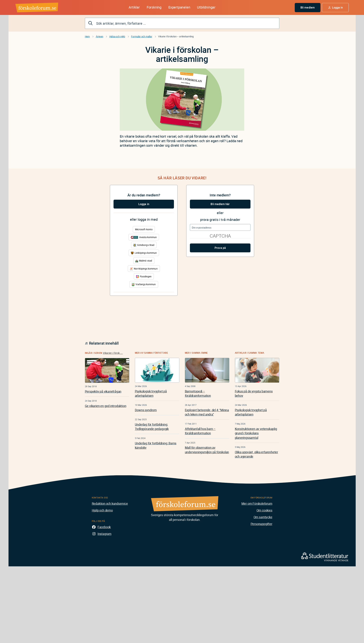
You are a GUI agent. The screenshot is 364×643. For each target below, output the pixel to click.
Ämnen (100, 36)
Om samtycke (263, 517)
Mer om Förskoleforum (257, 503)
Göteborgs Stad (144, 245)
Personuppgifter (262, 524)
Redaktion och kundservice (110, 503)
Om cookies (264, 510)
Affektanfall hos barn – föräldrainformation (200, 431)
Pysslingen (144, 276)
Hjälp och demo (102, 510)
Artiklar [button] (134, 7)
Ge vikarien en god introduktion (106, 406)
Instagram (104, 534)
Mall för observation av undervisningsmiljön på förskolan (207, 450)
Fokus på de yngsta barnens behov (254, 393)
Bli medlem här (220, 204)
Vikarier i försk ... (113, 353)
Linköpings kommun (144, 253)
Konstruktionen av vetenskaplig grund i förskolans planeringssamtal (256, 433)
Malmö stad (144, 261)
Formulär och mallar (142, 36)
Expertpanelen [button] (179, 7)
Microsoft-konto (144, 229)
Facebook (104, 527)
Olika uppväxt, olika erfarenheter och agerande (256, 454)
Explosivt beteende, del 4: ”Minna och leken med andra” (207, 412)
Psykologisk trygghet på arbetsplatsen (151, 393)
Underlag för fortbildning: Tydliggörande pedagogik (152, 427)
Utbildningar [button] (206, 7)
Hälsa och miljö (117, 36)
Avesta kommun (144, 237)
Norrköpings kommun (144, 269)
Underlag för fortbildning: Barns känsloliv (156, 445)
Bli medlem (308, 7)
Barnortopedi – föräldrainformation (198, 393)
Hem (87, 36)
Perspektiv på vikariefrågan (103, 391)
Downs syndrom (146, 410)
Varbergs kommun (144, 284)
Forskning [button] (154, 7)
